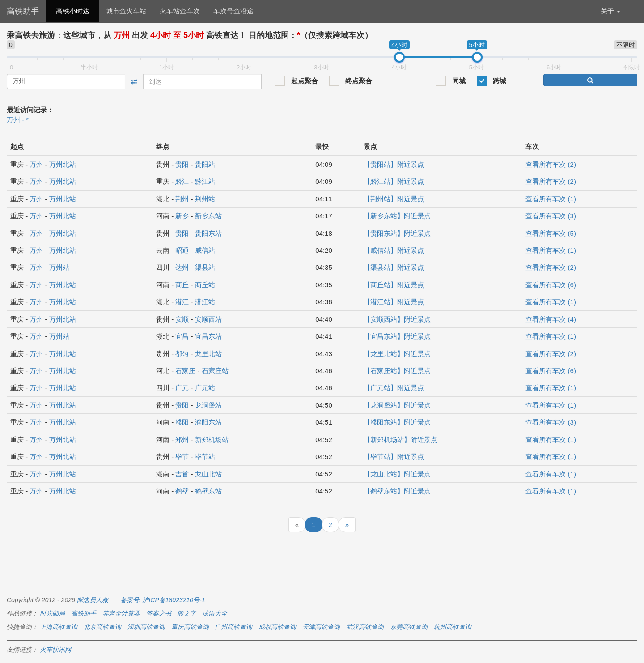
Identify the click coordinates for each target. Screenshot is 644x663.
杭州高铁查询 (453, 627)
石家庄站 (215, 371)
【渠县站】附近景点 (394, 267)
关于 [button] (610, 11)
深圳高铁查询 (146, 627)
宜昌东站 (208, 336)
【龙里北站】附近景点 (397, 354)
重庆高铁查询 (190, 627)
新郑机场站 (212, 440)
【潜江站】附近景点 (394, 302)
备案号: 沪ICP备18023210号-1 (163, 600)
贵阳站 (205, 164)
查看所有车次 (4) (551, 319)
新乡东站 (208, 216)
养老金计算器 (121, 613)
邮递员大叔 (93, 600)
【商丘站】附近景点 (394, 285)
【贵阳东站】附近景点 (397, 233)
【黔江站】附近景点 (394, 181)
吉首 (182, 474)
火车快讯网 (55, 650)
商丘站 (205, 285)
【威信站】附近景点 (394, 250)
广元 (182, 388)
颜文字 (186, 613)
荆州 (182, 199)
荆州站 (205, 199)
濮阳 (182, 422)
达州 (182, 267)
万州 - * (18, 120)
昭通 (182, 250)
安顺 (182, 319)
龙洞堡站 (208, 405)
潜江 (182, 302)
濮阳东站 (208, 422)
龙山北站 (208, 474)
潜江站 (205, 302)
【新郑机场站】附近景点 (400, 440)
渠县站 (205, 267)
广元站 (205, 388)
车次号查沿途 (233, 11)
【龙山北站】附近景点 (397, 474)
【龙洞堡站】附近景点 (397, 405)
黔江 (182, 181)
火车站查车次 (180, 11)
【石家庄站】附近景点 (397, 371)
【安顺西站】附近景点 (397, 319)
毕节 (182, 457)
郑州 (182, 440)
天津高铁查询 (321, 627)
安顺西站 (208, 319)
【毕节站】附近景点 (394, 457)
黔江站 (205, 181)
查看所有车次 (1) (551, 199)
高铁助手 (23, 11)
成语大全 (215, 613)
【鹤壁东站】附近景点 (397, 491)
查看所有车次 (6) (551, 285)
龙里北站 (208, 354)
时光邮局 (52, 613)
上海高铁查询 (59, 627)
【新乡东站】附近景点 (397, 216)
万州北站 (63, 164)
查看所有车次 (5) (551, 233)
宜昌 (182, 336)
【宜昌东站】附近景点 (397, 336)
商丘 (182, 285)
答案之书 (159, 613)
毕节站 (205, 457)
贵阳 (182, 164)
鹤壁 (182, 491)
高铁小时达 (73, 11)
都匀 (182, 354)
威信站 (205, 250)
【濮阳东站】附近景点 (397, 422)
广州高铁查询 (233, 627)
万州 (36, 164)
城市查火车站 (126, 11)
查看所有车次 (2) (551, 164)
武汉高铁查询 (365, 627)
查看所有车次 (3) (551, 216)
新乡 (182, 216)
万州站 (59, 267)
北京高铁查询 (102, 627)
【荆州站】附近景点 (394, 199)
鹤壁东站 (208, 491)
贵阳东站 (208, 233)
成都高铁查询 (277, 627)
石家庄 (185, 371)
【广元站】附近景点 (394, 388)
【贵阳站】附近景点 (394, 164)
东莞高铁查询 (409, 627)
